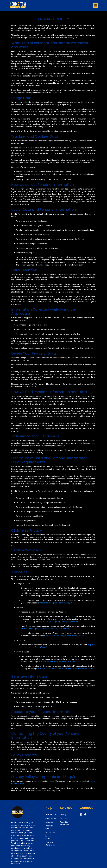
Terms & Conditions (50, 844)
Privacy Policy (49, 837)
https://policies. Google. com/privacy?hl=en (65, 636)
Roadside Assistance (65, 823)
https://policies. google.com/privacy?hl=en (60, 622)
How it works (51, 818)
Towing (63, 814)
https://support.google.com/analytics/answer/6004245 (45, 629)
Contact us (50, 832)
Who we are (51, 814)
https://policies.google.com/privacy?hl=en (57, 603)
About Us (49, 822)
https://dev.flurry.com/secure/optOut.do (57, 662)
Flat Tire (64, 818)
